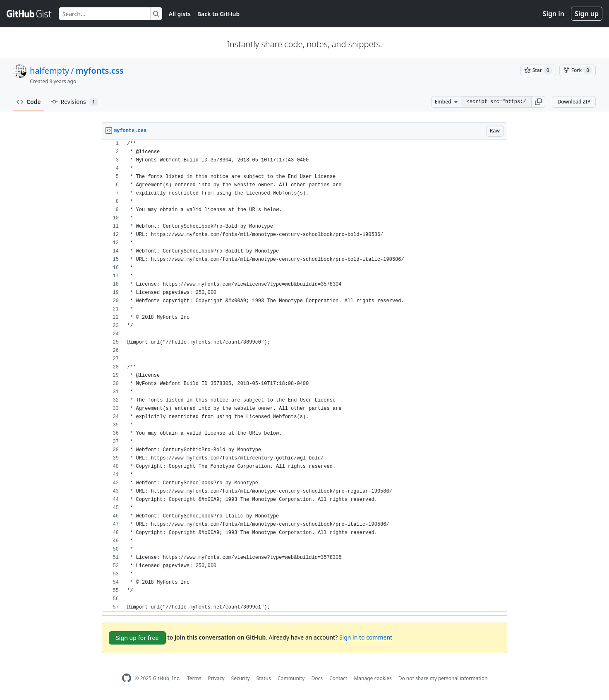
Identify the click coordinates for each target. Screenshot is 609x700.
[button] (538, 102)
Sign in (554, 14)
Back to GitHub (218, 14)
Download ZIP (574, 102)
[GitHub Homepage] (127, 678)
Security (241, 678)
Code (29, 102)
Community (291, 678)
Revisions (74, 102)
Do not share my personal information (443, 678)
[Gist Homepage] (29, 14)
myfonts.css (100, 71)
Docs (317, 678)
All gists (180, 14)
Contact (338, 678)
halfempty (49, 71)
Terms (194, 678)
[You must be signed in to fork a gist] (578, 70)
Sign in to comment (366, 637)
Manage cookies (373, 678)
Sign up (587, 14)
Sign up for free (137, 638)
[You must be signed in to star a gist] (538, 70)
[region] (304, 376)
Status (264, 678)
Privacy (216, 678)
